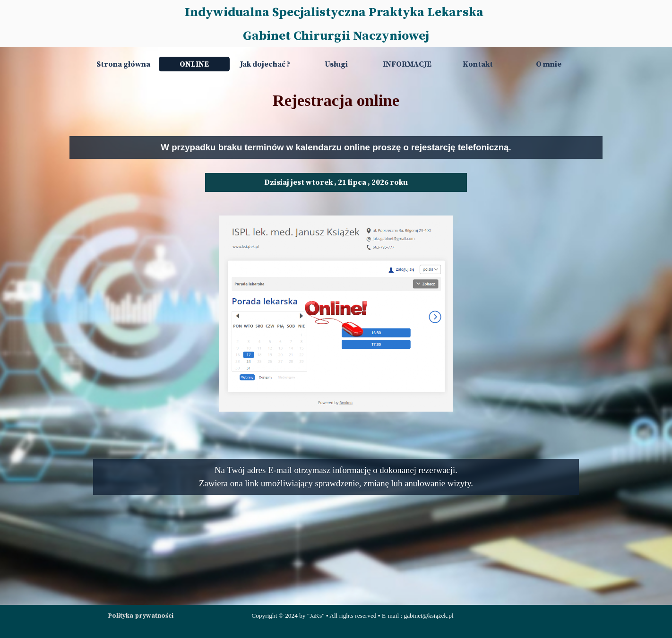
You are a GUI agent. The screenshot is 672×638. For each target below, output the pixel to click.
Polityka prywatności (141, 616)
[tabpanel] (336, 100)
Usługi (336, 64)
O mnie (549, 64)
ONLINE (194, 64)
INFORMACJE (407, 64)
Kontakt (478, 64)
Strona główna (123, 64)
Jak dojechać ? (265, 64)
